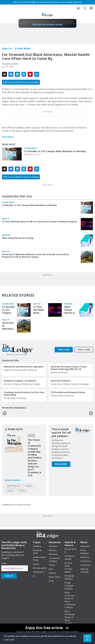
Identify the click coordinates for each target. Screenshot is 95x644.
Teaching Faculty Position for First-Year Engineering (24, 394)
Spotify (10, 496)
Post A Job (84, 350)
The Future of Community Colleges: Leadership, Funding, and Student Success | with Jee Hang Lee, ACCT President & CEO (35, 463)
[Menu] (91, 8)
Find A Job (64, 350)
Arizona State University (62, 396)
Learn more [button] (9, 639)
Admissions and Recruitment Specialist (24, 367)
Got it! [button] (87, 638)
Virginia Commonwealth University (20, 370)
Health (7, 48)
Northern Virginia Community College (22, 384)
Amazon (29, 491)
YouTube (22, 496)
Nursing (6, 235)
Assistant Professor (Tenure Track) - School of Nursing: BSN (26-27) (69, 368)
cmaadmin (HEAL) (10, 64)
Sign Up (9, 582)
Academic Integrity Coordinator (20, 381)
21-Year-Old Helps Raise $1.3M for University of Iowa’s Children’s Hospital (40, 222)
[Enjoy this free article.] (47, 628)
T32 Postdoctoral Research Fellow (68, 392)
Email (4, 569)
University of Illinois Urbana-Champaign (70, 384)
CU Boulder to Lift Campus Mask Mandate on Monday (55, 151)
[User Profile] (78, 8)
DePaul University (59, 372)
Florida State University (15, 398)
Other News (23, 48)
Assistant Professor (61, 381)
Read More (8, 137)
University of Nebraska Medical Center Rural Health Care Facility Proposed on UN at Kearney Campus (35, 256)
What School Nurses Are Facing (18, 238)
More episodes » (13, 486)
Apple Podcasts (13, 491)
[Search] (85, 8)
